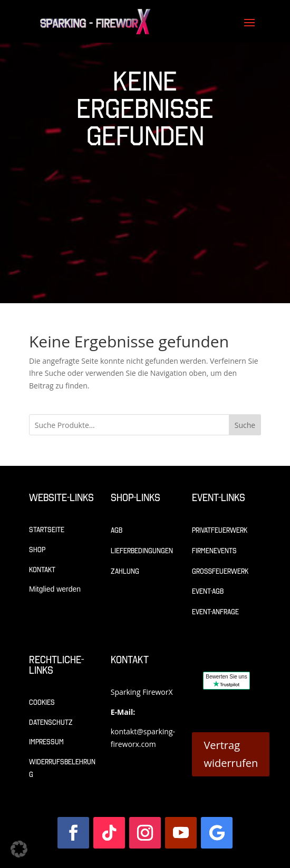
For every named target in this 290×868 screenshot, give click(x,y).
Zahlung (125, 571)
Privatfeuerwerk (220, 530)
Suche (245, 425)
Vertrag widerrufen (231, 754)
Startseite (47, 530)
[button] (19, 849)
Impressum (46, 742)
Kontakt (42, 570)
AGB (117, 530)
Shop (37, 550)
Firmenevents (214, 551)
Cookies (42, 702)
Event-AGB (208, 591)
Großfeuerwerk (220, 571)
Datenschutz (51, 722)
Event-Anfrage (215, 612)
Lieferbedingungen (142, 551)
